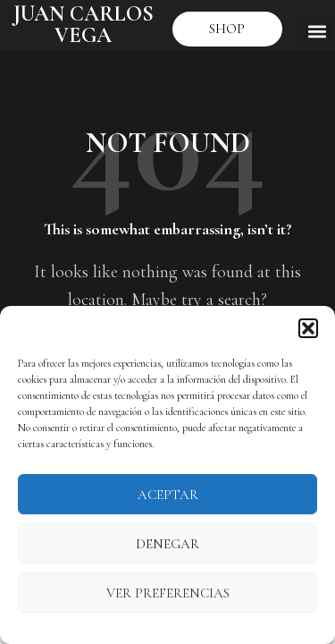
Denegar (167, 544)
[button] (308, 328)
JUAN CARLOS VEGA (84, 25)
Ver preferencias (168, 593)
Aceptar (168, 495)
